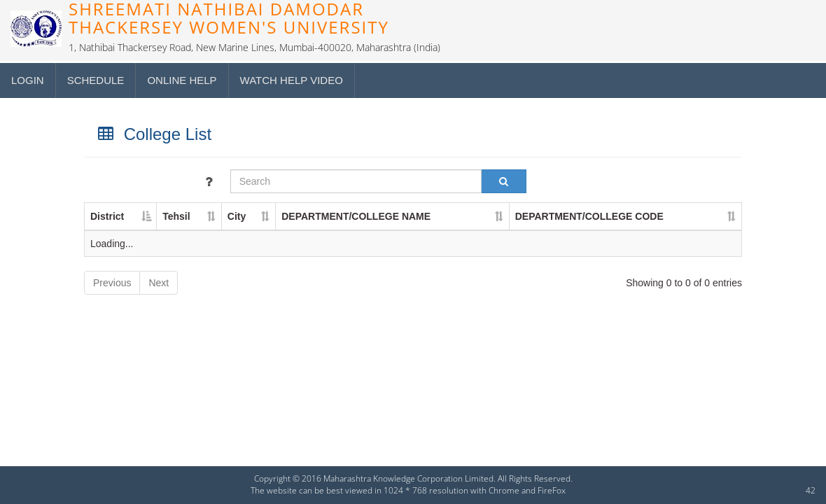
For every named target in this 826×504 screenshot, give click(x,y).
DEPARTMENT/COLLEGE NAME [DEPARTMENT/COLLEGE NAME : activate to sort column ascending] (356, 216)
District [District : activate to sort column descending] (107, 216)
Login (28, 80)
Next (159, 283)
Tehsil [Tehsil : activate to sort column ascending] (176, 216)
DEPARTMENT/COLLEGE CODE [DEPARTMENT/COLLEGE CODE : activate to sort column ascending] (589, 216)
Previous (112, 283)
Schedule (96, 80)
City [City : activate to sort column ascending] (237, 216)
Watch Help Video (292, 80)
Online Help (182, 80)
